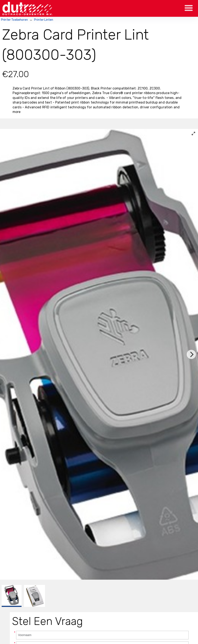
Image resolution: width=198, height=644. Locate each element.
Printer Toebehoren (14, 20)
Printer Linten (44, 20)
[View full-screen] (193, 133)
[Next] (191, 354)
